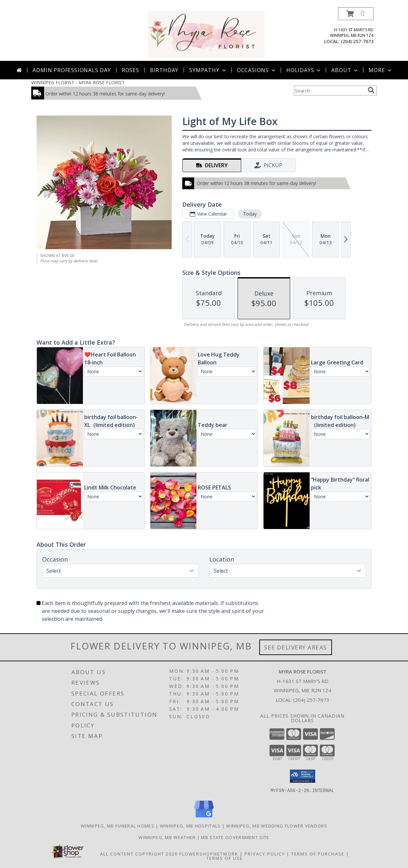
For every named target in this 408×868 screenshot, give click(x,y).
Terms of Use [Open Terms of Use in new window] (225, 858)
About (345, 70)
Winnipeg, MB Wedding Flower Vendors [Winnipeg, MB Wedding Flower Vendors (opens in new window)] (277, 826)
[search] (371, 90)
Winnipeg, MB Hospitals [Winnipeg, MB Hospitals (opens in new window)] (190, 826)
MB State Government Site (235, 837)
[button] (356, 14)
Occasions (257, 70)
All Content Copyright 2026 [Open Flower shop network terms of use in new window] (139, 854)
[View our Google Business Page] (204, 817)
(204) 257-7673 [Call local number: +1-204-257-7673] (357, 41)
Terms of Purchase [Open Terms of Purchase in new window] (318, 854)
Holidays (304, 70)
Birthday (164, 70)
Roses (130, 70)
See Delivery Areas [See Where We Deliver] (296, 647)
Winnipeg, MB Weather (167, 837)
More (381, 70)
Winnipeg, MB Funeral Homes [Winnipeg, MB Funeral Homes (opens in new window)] (117, 826)
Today (250, 214)
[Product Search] (329, 91)
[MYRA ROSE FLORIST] (206, 34)
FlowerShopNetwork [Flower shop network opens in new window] (209, 854)
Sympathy (208, 70)
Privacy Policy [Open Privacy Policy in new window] (265, 854)
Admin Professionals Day (72, 70)
